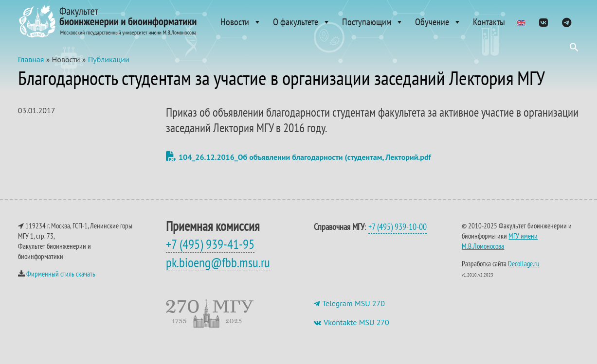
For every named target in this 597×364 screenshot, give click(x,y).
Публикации (109, 59)
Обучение (438, 22)
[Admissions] (521, 22)
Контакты (489, 22)
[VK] (543, 22)
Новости (241, 22)
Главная (31, 59)
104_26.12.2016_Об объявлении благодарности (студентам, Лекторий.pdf (298, 157)
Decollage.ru (524, 264)
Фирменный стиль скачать (61, 274)
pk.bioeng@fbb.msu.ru (218, 262)
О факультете (302, 22)
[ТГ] (567, 22)
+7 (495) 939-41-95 (210, 244)
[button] (574, 50)
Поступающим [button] (373, 22)
